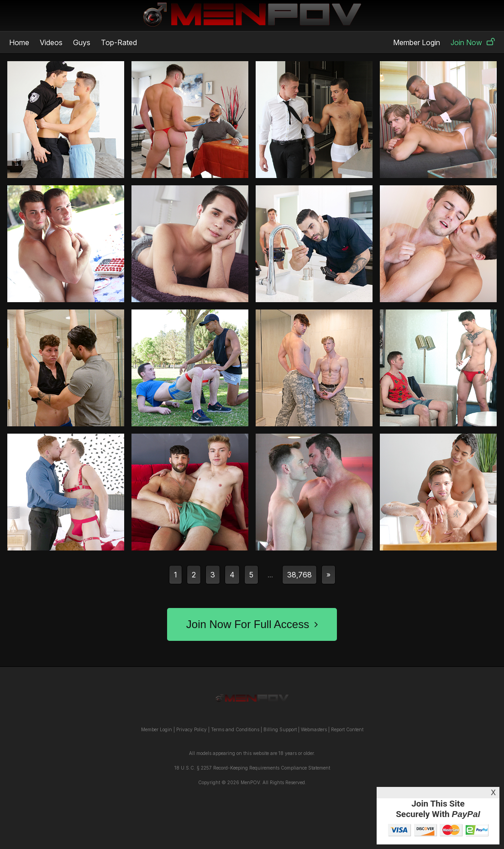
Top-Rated (119, 42)
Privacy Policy (192, 729)
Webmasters (314, 729)
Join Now (473, 42)
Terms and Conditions (235, 729)
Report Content (347, 729)
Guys (82, 42)
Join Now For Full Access (252, 624)
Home (19, 42)
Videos (51, 42)
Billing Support (280, 729)
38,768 (299, 575)
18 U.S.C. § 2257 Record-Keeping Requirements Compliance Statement (252, 768)
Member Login (417, 42)
